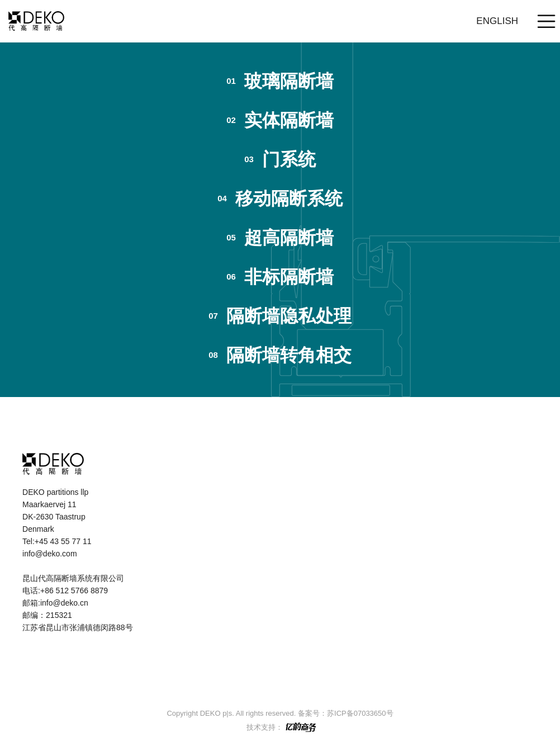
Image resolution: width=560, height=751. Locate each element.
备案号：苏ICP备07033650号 (346, 713)
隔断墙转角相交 (280, 355)
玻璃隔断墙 (280, 81)
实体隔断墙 (280, 120)
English (497, 21)
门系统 (280, 159)
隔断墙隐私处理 (280, 316)
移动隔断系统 (280, 199)
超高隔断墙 (280, 238)
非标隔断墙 (280, 277)
